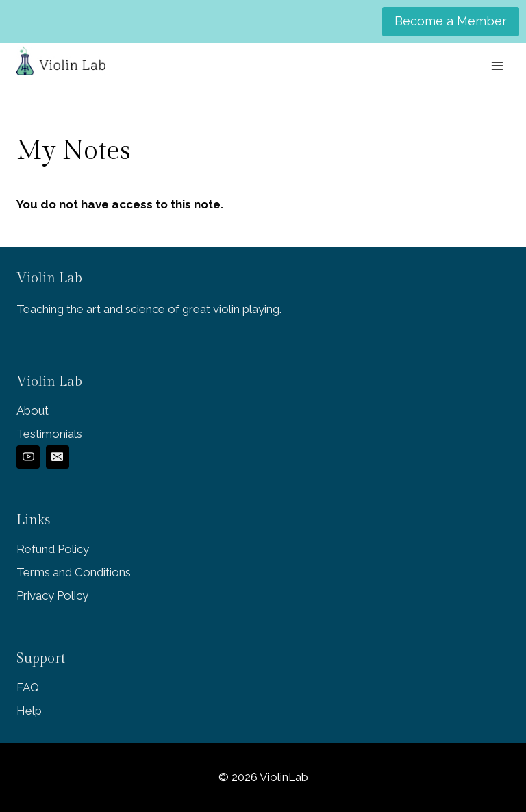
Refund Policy (53, 549)
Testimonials (49, 434)
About (33, 410)
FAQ (28, 687)
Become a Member (451, 21)
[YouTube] (28, 457)
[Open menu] (497, 65)
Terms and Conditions (74, 572)
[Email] (58, 457)
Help (29, 711)
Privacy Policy (52, 595)
